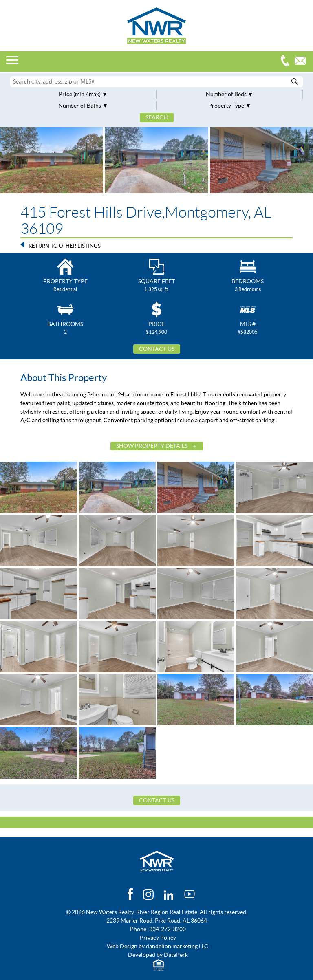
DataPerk (176, 955)
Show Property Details (152, 446)
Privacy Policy (158, 938)
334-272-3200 (287, 62)
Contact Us (157, 349)
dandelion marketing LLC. (178, 946)
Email (302, 62)
